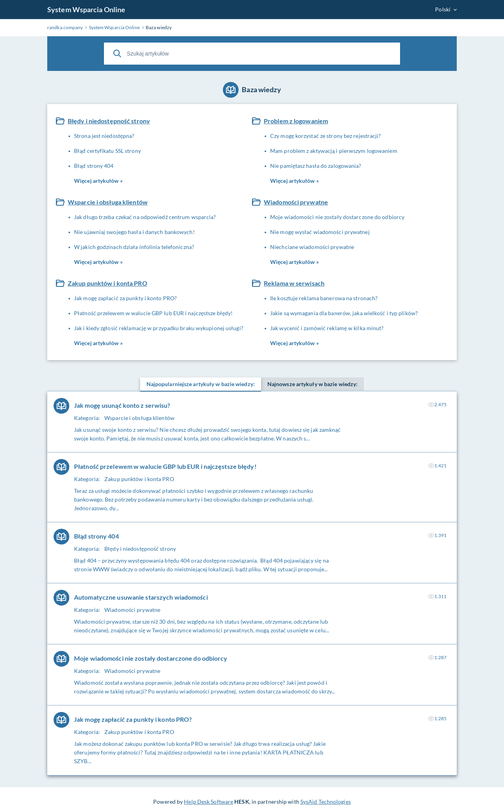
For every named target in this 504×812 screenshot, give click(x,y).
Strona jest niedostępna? (104, 136)
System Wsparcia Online (86, 9)
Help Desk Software (208, 802)
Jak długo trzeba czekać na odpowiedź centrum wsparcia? (145, 217)
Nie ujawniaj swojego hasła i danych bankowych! (134, 232)
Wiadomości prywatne (296, 202)
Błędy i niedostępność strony (109, 121)
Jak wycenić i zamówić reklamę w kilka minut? (327, 328)
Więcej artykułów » (98, 181)
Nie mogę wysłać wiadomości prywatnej (320, 232)
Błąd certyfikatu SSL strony (107, 151)
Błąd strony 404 (94, 166)
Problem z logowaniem (296, 121)
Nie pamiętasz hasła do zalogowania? (316, 166)
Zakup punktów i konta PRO (107, 283)
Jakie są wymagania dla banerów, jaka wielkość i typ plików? (344, 313)
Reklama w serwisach (294, 283)
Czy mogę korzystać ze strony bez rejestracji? (326, 136)
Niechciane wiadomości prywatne (312, 247)
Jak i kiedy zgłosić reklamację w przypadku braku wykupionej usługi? (159, 328)
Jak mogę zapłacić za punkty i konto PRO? (125, 298)
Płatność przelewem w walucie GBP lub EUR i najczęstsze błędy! (153, 313)
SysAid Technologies (326, 802)
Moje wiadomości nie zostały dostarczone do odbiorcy (337, 217)
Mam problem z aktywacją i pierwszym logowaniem (334, 151)
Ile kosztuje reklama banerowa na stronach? (324, 298)
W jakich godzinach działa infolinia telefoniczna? (134, 247)
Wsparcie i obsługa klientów (108, 202)
